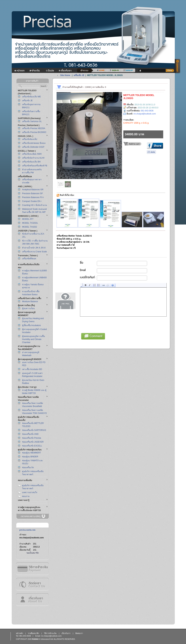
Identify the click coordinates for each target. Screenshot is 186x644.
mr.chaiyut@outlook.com (32, 538)
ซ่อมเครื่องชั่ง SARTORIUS (34, 430)
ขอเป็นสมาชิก (33, 553)
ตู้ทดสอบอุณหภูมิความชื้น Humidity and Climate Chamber (33, 339)
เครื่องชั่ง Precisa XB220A (34, 128)
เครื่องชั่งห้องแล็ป (30, 139)
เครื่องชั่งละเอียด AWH (32, 154)
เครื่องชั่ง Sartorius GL (32, 121)
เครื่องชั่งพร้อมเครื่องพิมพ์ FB (35, 166)
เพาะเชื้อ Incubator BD (32, 369)
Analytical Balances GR (33, 190)
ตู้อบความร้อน (28, 308)
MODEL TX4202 (29, 227)
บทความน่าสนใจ (30, 492)
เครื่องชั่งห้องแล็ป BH (31, 162)
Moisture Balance (30, 301)
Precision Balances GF (32, 193)
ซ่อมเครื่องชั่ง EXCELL (32, 446)
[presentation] (106, 324)
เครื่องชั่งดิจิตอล (29, 259)
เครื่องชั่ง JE (27, 101)
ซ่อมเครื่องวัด (28, 467)
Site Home (65, 75)
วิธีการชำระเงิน (32, 569)
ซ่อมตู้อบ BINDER (30, 457)
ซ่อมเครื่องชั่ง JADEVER (33, 442)
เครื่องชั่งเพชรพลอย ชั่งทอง (34, 143)
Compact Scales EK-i (32, 201)
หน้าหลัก (20, 633)
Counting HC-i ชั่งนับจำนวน (34, 205)
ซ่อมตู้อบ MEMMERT (32, 453)
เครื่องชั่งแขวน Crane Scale (34, 252)
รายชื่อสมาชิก (33, 633)
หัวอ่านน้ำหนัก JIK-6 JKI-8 (34, 248)
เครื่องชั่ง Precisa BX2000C (34, 132)
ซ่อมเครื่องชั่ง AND (30, 434)
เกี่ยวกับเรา (32, 599)
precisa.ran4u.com (27, 530)
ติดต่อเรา (32, 584)
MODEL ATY (28, 219)
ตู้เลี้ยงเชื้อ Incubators (31, 325)
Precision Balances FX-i (33, 197)
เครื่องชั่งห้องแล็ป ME (31, 97)
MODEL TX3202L (30, 223)
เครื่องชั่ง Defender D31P (33, 147)
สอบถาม (26, 496)
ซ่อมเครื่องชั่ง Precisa (32, 438)
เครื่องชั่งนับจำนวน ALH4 (33, 158)
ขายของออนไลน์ (46, 639)
